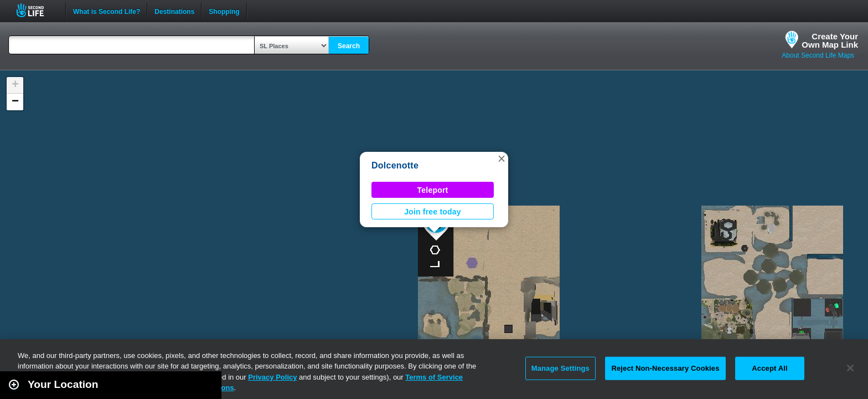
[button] (502, 158)
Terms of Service (434, 377)
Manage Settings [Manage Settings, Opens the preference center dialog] (560, 368)
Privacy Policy (272, 377)
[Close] (850, 368)
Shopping (224, 11)
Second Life (36, 10)
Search (349, 46)
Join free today (433, 212)
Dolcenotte (395, 165)
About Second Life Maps (818, 55)
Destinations (174, 11)
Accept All (769, 368)
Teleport (433, 190)
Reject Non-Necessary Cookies (665, 368)
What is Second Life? (107, 11)
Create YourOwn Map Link (830, 40)
